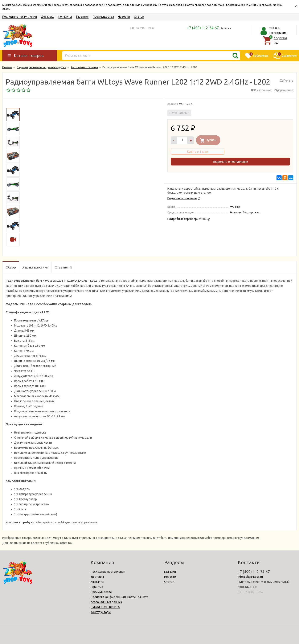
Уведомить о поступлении (230, 162)
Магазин (170, 572)
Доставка (48, 17)
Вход (276, 28)
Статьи (139, 17)
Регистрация (278, 33)
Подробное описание (182, 198)
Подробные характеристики (187, 219)
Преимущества (103, 17)
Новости (124, 17)
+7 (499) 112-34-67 (203, 28)
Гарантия (82, 17)
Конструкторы (101, 612)
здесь (6, 9)
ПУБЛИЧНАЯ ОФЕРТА (105, 607)
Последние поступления (20, 17)
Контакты (65, 17)
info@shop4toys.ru (250, 577)
